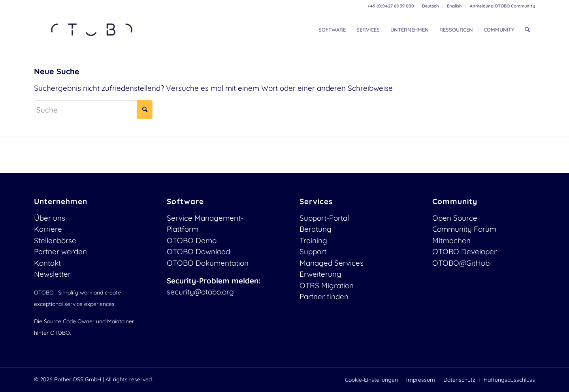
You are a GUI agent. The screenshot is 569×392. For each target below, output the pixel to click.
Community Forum (464, 229)
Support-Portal (324, 218)
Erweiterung (320, 274)
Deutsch (430, 6)
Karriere (48, 229)
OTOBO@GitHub (461, 263)
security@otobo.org (200, 292)
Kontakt (47, 263)
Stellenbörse (55, 240)
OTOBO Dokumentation (208, 263)
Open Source (455, 218)
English (454, 6)
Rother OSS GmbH (78, 379)
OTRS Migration (327, 285)
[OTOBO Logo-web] (92, 30)
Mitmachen (451, 240)
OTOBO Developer (464, 251)
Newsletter (52, 274)
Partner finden (324, 296)
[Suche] (527, 30)
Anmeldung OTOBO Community (502, 6)
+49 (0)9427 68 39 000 (391, 6)
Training (313, 240)
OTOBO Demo (192, 240)
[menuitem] (431, 6)
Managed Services (332, 263)
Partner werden (60, 251)
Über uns (50, 218)
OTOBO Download (198, 251)
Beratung (316, 229)
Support (313, 251)
